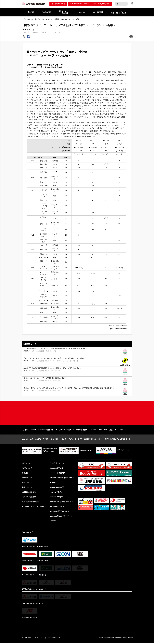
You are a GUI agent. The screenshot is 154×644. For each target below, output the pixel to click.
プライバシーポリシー (54, 639)
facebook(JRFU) (56, 469)
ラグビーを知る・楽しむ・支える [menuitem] (119, 12)
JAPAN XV (93, 431)
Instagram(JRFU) (56, 508)
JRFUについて (27, 469)
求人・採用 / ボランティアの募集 (33, 508)
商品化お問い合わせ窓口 (30, 503)
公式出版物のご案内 (29, 493)
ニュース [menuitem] (82, 12)
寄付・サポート (27, 488)
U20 (106, 431)
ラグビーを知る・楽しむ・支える (55, 440)
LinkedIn (53, 522)
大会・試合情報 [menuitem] (98, 12)
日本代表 (26, 32)
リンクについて (40, 639)
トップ (23, 19)
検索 (117, 4)
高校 (111, 431)
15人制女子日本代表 (80, 431)
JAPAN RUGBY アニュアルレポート (118, 440)
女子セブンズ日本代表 (63, 431)
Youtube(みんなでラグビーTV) (61, 503)
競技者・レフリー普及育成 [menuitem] (65, 12)
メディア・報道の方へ (29, 498)
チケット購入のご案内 (58, 4)
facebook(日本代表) (57, 474)
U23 (101, 431)
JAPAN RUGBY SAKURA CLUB (79, 4)
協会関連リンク (27, 478)
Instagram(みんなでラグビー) (60, 517)
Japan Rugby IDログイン (101, 4)
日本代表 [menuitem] (31, 12)
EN (132, 5)
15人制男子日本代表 (39, 32)
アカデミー (123, 431)
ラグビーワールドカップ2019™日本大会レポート (86, 440)
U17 (116, 431)
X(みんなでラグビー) (57, 493)
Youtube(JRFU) (55, 498)
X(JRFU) (53, 483)
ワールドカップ (54, 32)
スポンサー (26, 483)
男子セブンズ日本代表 (46, 431)
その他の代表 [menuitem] (46, 12)
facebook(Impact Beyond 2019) (61, 478)
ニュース (30, 19)
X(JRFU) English (56, 488)
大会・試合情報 (35, 440)
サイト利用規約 (27, 639)
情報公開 (25, 474)
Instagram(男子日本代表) (59, 512)
